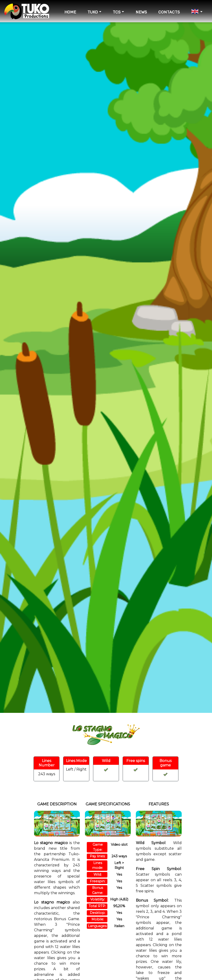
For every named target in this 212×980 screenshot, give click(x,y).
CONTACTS (169, 12)
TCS (117, 12)
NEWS (141, 12)
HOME (70, 12)
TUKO (93, 12)
